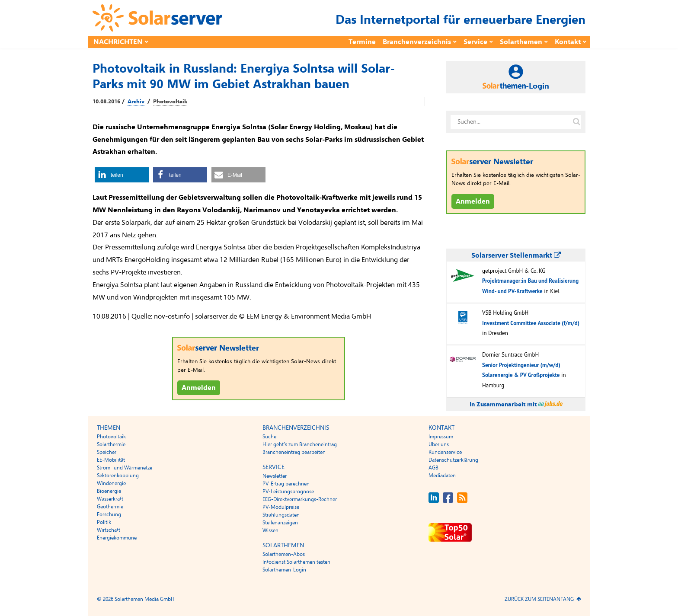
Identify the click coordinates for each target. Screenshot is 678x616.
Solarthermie (111, 444)
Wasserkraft (110, 499)
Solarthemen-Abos (284, 554)
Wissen (270, 530)
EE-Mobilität (111, 460)
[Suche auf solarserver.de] (576, 122)
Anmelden (199, 388)
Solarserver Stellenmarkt (516, 255)
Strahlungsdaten (281, 515)
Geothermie (110, 507)
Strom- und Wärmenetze (125, 468)
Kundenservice (445, 452)
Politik (104, 522)
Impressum (441, 437)
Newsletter (275, 476)
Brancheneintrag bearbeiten (294, 452)
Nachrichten (118, 42)
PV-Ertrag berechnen (286, 484)
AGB (433, 468)
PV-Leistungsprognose (288, 492)
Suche (269, 437)
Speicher (107, 452)
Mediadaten (442, 476)
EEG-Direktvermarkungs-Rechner (300, 499)
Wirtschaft (109, 530)
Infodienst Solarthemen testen (296, 562)
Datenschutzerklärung (453, 460)
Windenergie (111, 483)
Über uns (439, 444)
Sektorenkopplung (118, 476)
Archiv (136, 102)
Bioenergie (109, 491)
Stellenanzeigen (280, 523)
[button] (122, 175)
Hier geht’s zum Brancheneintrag (300, 444)
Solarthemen (521, 42)
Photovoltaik (170, 102)
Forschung (109, 514)
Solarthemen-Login (284, 570)
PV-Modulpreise (281, 507)
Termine (362, 42)
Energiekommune (117, 538)
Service (475, 42)
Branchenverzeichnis (417, 42)
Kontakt (568, 42)
